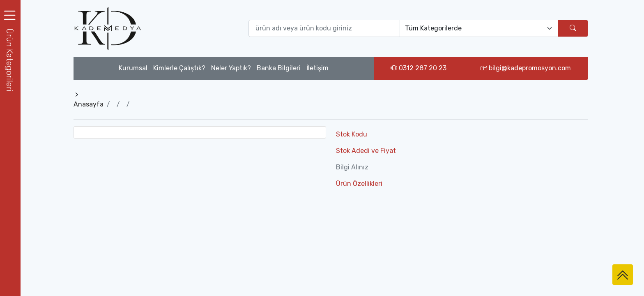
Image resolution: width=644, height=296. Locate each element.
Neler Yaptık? (231, 68)
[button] (10, 60)
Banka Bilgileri (279, 68)
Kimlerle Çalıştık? (179, 68)
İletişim (317, 68)
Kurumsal (133, 68)
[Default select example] (479, 28)
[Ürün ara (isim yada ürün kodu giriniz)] (324, 28)
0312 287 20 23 (419, 68)
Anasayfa (89, 104)
